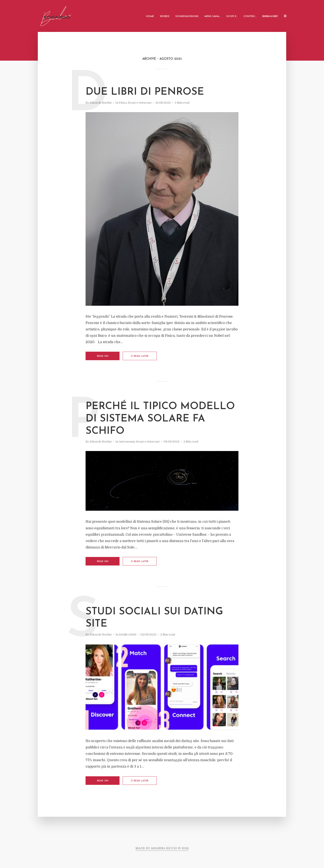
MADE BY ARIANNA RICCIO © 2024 (162, 848)
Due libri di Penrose (145, 92)
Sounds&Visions (187, 16)
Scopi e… (232, 16)
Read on (103, 356)
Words (165, 16)
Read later (140, 356)
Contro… (250, 16)
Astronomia (127, 442)
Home (150, 16)
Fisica (123, 103)
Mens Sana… (212, 16)
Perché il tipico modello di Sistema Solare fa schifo (160, 419)
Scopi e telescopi (140, 103)
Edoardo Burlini (101, 103)
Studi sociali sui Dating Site (154, 618)
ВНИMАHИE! (270, 16)
